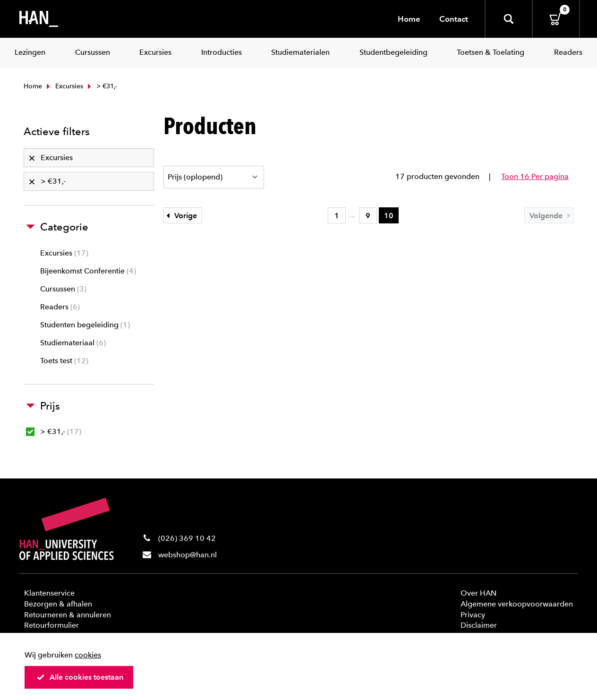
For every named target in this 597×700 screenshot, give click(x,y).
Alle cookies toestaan (80, 677)
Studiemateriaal (73, 343)
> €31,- (54, 431)
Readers (60, 307)
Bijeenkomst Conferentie (88, 271)
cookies (88, 655)
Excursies (64, 86)
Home (409, 19)
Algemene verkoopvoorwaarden (517, 604)
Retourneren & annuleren (68, 615)
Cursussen (63, 289)
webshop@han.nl (188, 555)
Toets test (64, 361)
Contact (454, 19)
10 (389, 216)
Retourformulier (51, 625)
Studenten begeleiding (85, 325)
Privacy (473, 615)
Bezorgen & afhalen (58, 604)
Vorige (180, 216)
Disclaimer (479, 625)
